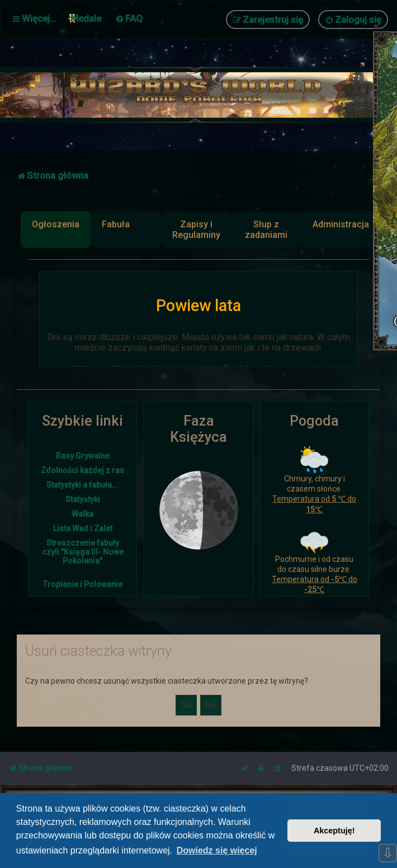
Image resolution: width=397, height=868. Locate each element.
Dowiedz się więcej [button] (217, 850)
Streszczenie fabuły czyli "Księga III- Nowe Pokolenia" (83, 552)
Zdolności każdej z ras (82, 470)
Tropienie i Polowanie (83, 584)
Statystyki (83, 499)
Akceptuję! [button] (334, 831)
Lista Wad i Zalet (83, 528)
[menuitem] (129, 18)
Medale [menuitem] (86, 18)
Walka (82, 514)
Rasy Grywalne (83, 456)
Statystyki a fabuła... (82, 485)
